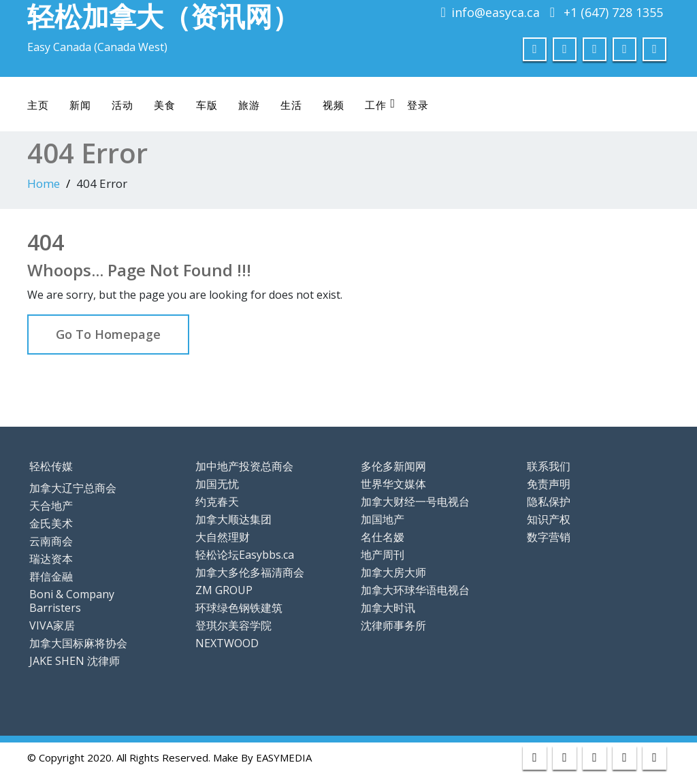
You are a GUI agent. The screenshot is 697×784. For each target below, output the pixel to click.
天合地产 (51, 506)
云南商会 (51, 541)
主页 (38, 105)
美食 (165, 105)
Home (44, 183)
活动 (123, 105)
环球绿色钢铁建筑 (239, 608)
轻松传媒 (51, 466)
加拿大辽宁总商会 (73, 488)
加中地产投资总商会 (244, 466)
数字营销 (549, 537)
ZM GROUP (224, 590)
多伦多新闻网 (393, 466)
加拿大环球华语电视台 (415, 590)
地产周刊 (383, 555)
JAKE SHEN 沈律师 (75, 661)
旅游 (249, 105)
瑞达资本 (51, 559)
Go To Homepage (108, 334)
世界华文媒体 (393, 484)
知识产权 (549, 519)
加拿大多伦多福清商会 (250, 572)
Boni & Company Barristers (72, 601)
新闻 (80, 105)
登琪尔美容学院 (233, 625)
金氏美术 (51, 523)
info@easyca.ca (496, 12)
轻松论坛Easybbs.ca (245, 555)
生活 (291, 105)
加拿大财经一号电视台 (415, 502)
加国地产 (383, 519)
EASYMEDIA (284, 757)
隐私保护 (549, 502)
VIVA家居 (52, 625)
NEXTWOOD (227, 643)
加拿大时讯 (388, 608)
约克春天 (217, 502)
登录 (418, 105)
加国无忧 (217, 484)
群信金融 (51, 576)
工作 (380, 104)
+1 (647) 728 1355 (613, 12)
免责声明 (549, 484)
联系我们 (549, 466)
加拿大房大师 (393, 572)
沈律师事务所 (393, 625)
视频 (334, 105)
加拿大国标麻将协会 (78, 643)
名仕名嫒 (383, 537)
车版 (207, 105)
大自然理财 (223, 537)
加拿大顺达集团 (233, 519)
